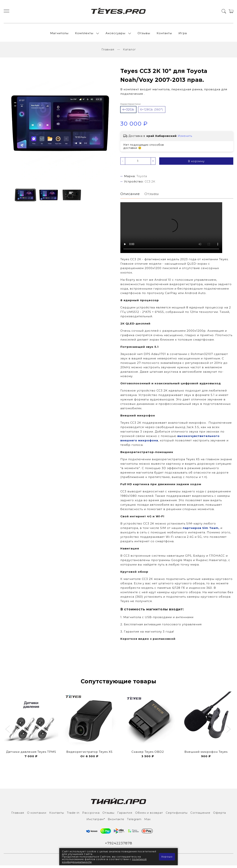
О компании (37, 815)
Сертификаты (177, 815)
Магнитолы (59, 34)
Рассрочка (91, 815)
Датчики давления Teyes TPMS (31, 754)
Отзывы (144, 34)
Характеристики (131, 106)
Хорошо (167, 857)
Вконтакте (116, 822)
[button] (8, 732)
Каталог (129, 51)
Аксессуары (115, 34)
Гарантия (125, 815)
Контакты (164, 34)
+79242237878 (119, 846)
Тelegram (134, 822)
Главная (108, 51)
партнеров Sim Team (201, 530)
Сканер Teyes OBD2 (148, 754)
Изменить (185, 138)
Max (147, 822)
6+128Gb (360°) (152, 111)
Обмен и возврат (149, 815)
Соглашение (200, 815)
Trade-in (73, 815)
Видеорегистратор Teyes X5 (89, 754)
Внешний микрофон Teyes (206, 754)
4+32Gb (128, 111)
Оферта (220, 815)
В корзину (196, 163)
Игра (183, 34)
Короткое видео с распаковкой (148, 641)
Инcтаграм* (96, 822)
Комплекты (84, 34)
